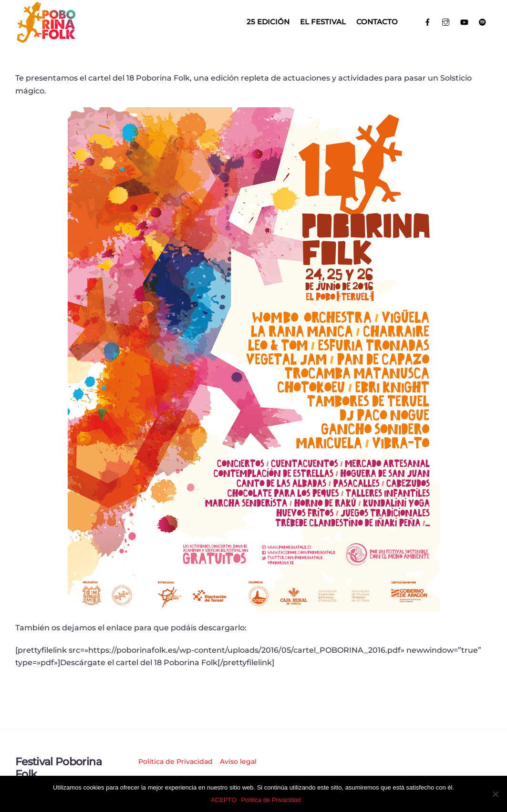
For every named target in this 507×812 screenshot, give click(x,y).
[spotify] (483, 21)
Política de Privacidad (176, 761)
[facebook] (428, 21)
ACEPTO (223, 800)
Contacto (377, 22)
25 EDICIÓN (268, 22)
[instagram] (446, 21)
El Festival (323, 22)
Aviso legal (238, 761)
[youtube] (464, 21)
